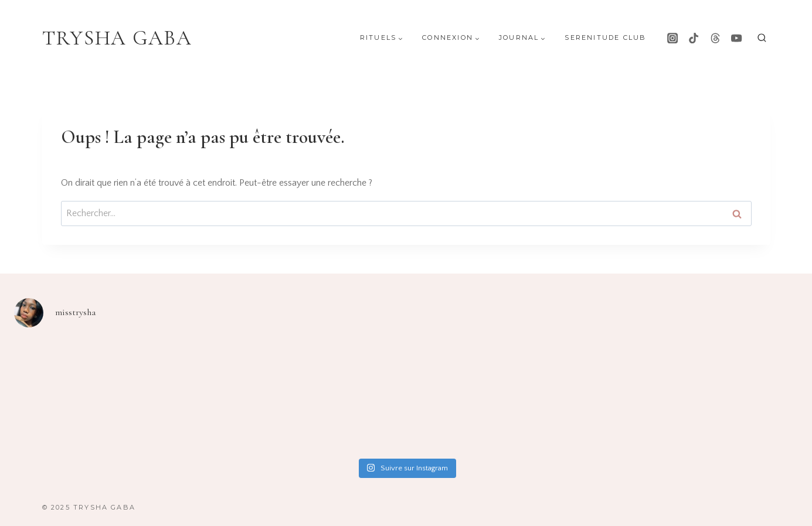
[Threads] (715, 38)
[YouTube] (736, 38)
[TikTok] (694, 38)
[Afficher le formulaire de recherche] (762, 38)
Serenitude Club (605, 37)
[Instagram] (672, 38)
